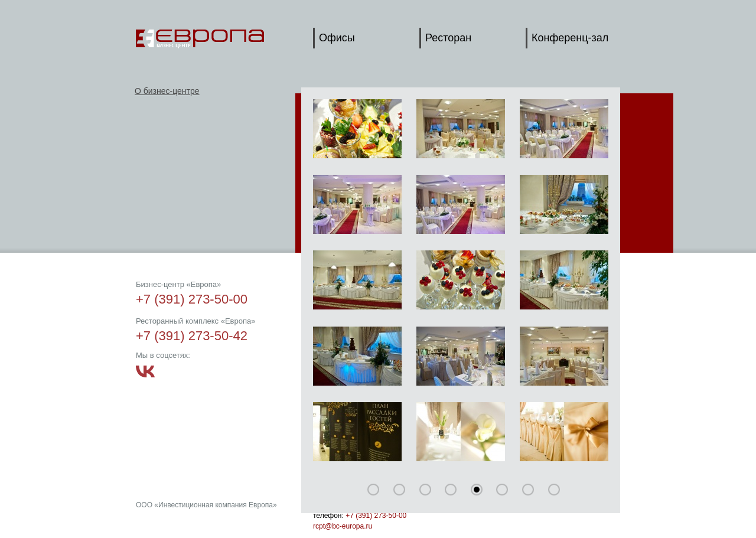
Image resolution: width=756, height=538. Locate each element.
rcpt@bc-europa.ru (343, 526)
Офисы (337, 38)
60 (477, 490)
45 (451, 490)
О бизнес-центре (167, 91)
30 (425, 490)
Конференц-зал (570, 38)
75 (502, 490)
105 (554, 490)
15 (399, 490)
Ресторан (448, 38)
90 (528, 490)
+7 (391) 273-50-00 (376, 516)
